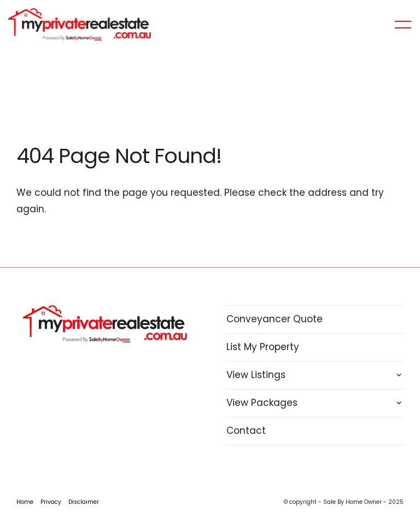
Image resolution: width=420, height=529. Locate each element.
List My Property (263, 347)
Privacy (51, 502)
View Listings (256, 375)
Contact (246, 431)
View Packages (262, 403)
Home (25, 502)
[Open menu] (403, 25)
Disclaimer (84, 502)
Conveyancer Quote (275, 319)
